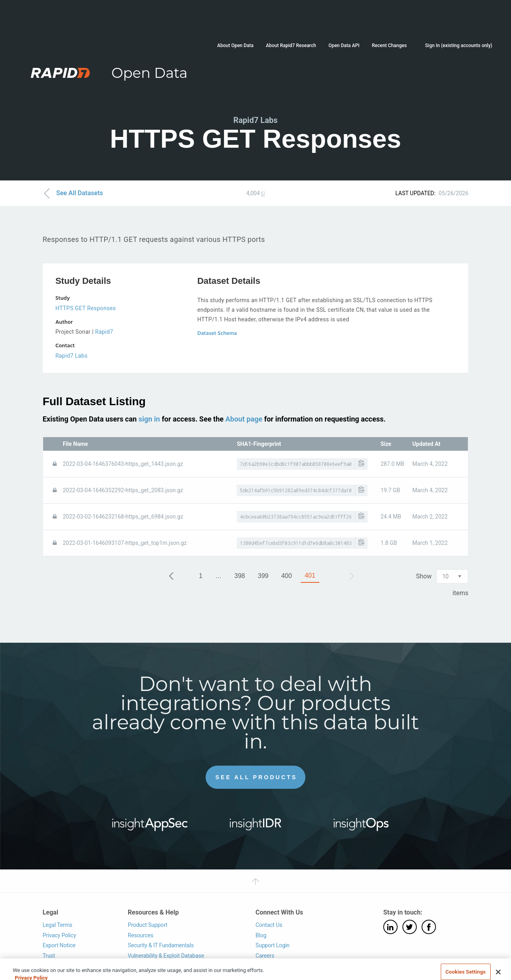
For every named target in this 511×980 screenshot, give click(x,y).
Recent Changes (389, 46)
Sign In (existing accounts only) (459, 46)
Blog (261, 935)
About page (244, 419)
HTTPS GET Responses (86, 308)
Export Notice (59, 945)
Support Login (272, 945)
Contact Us (269, 925)
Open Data (150, 73)
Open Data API (344, 46)
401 (310, 575)
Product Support (148, 925)
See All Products (256, 777)
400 (286, 576)
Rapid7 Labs (72, 356)
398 (240, 576)
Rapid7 (104, 332)
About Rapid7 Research (291, 46)
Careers (265, 956)
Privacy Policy (59, 935)
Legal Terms (58, 925)
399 (263, 576)
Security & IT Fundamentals (161, 945)
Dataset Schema (217, 334)
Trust (49, 956)
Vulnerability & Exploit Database (166, 956)
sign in (149, 419)
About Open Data (235, 46)
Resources (141, 935)
